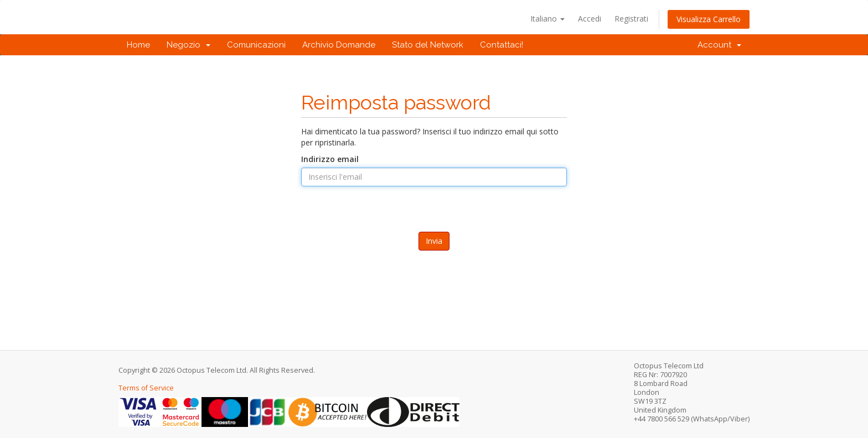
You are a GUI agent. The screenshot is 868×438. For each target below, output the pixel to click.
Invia (434, 241)
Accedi (590, 19)
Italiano (547, 19)
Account (719, 45)
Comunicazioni (256, 45)
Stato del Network (428, 45)
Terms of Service (146, 388)
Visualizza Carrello (709, 19)
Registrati (631, 19)
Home (138, 45)
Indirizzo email (330, 159)
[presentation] (434, 225)
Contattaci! (502, 45)
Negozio (188, 45)
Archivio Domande (339, 45)
